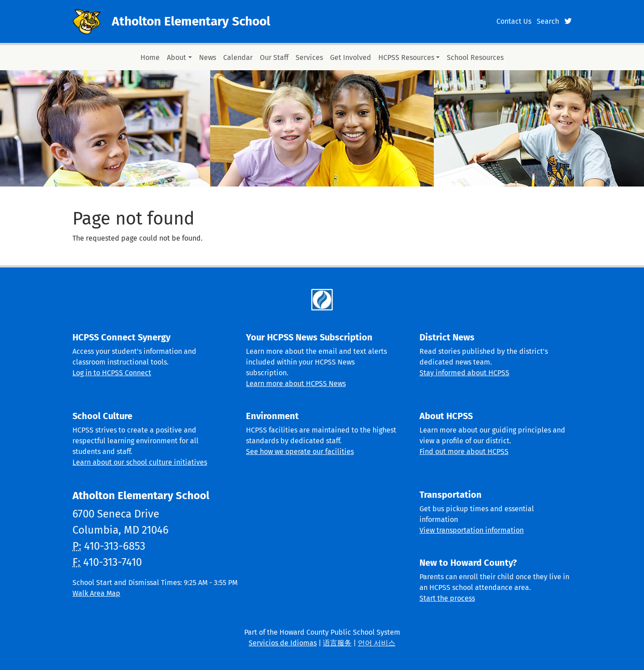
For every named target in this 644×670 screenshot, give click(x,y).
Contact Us (514, 21)
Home (150, 57)
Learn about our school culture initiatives (140, 462)
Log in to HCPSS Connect (112, 373)
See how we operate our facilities (300, 452)
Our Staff (274, 57)
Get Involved (351, 57)
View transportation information (472, 530)
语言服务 (337, 643)
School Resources (475, 57)
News (208, 57)
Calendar (238, 57)
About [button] (176, 57)
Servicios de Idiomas (283, 643)
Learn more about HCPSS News (296, 384)
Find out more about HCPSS (464, 452)
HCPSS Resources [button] (406, 57)
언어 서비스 (377, 643)
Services (309, 57)
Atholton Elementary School (191, 21)
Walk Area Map (96, 593)
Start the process (447, 598)
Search (548, 21)
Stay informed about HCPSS (464, 373)
